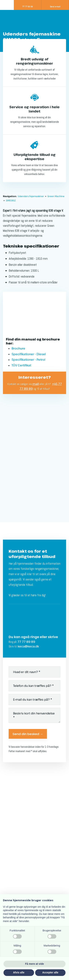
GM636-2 (11, 200)
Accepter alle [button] (50, 972)
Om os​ (8, 824)
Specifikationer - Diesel (29, 354)
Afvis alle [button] (19, 972)
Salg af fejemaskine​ (18, 799)
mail (36, 384)
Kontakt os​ (11, 834)
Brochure (18, 348)
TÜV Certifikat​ (21, 365)
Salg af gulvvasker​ (16, 794)
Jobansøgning (14, 829)
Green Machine (56, 196)
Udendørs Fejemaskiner (31, 196)
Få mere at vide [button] (35, 964)
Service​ (9, 809)
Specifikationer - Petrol (28, 360)
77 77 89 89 (26, 642)
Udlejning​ (10, 819)
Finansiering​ (12, 804)
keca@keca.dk (28, 646)
